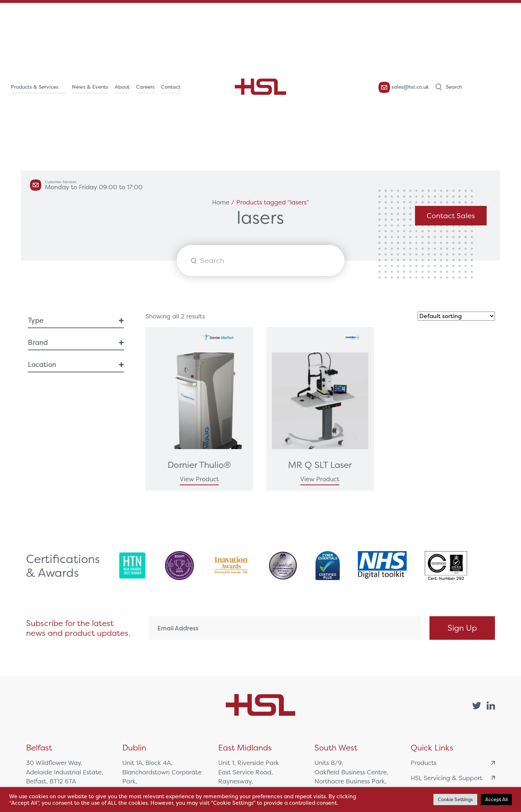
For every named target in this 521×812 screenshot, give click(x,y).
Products (453, 763)
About (122, 87)
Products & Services (35, 87)
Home (221, 202)
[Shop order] (456, 316)
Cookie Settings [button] (455, 800)
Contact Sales (451, 215)
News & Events (90, 87)
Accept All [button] (496, 800)
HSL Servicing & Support (453, 778)
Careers (145, 87)
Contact (171, 87)
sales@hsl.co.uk (404, 87)
